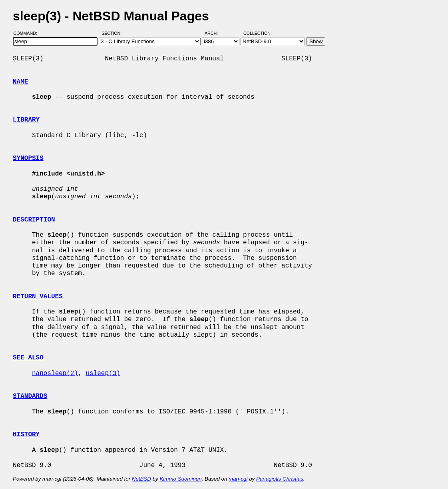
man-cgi (238, 479)
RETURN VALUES (38, 297)
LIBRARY (26, 120)
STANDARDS (30, 396)
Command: (28, 33)
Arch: (215, 33)
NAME (20, 82)
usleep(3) (103, 373)
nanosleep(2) (55, 373)
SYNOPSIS (28, 158)
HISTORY (26, 435)
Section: (113, 33)
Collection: (258, 33)
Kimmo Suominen (180, 479)
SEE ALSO (28, 358)
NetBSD (141, 479)
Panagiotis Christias (280, 479)
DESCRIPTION (34, 220)
